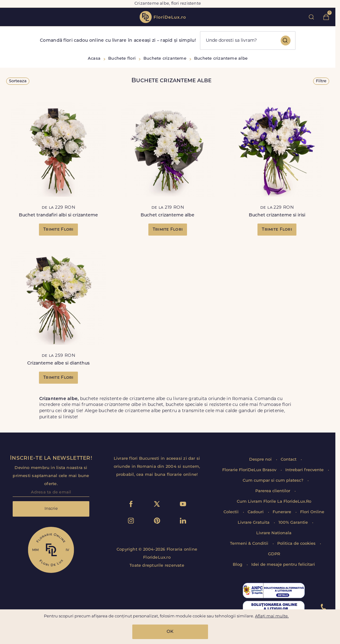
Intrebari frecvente (305, 470)
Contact (289, 460)
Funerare (283, 512)
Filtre (321, 81)
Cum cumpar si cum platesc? (274, 481)
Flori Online (312, 512)
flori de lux (163, 17)
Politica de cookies (297, 544)
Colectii (232, 512)
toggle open (9, 17)
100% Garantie (294, 523)
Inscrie (51, 509)
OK (170, 632)
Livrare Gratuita (254, 523)
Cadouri (256, 512)
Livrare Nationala (274, 533)
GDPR (274, 554)
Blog (238, 565)
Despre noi (261, 460)
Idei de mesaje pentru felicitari (283, 565)
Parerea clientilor (273, 491)
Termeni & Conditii (250, 544)
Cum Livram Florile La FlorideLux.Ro (274, 502)
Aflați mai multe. (272, 616)
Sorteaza (18, 81)
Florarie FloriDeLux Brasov (250, 470)
